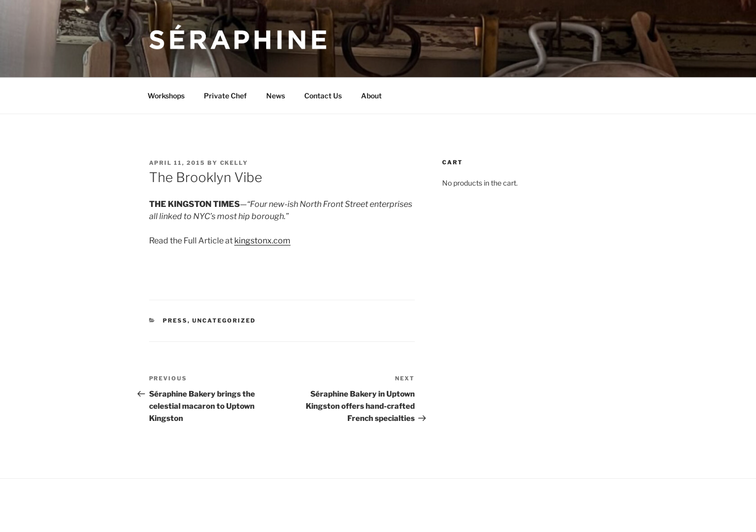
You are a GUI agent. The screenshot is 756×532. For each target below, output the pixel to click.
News (276, 96)
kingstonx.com (262, 241)
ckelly (234, 163)
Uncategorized (224, 321)
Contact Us (323, 96)
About (371, 96)
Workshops (166, 96)
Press (175, 321)
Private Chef (225, 96)
